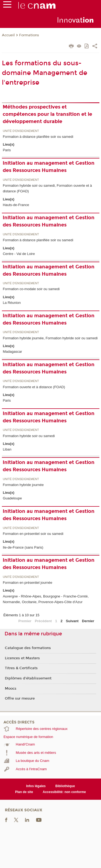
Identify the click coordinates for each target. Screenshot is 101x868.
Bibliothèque (65, 786)
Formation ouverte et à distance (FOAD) (34, 387)
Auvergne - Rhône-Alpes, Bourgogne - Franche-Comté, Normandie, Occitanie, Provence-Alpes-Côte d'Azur (46, 599)
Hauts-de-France (16, 205)
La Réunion (12, 303)
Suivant (72, 621)
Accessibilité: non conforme (65, 792)
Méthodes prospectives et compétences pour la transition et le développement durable (47, 114)
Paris (7, 150)
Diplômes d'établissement (28, 678)
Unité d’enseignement (21, 131)
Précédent (43, 621)
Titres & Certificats (21, 668)
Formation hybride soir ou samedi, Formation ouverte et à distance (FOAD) (47, 188)
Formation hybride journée (23, 485)
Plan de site (24, 792)
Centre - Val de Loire (19, 254)
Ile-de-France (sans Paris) (23, 547)
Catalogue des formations (28, 648)
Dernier (88, 621)
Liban (7, 449)
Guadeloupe (12, 498)
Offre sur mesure (20, 698)
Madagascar (12, 352)
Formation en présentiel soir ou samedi (33, 534)
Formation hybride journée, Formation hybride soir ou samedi (50, 338)
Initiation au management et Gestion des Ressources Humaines (49, 167)
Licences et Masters (22, 658)
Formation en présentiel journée (27, 583)
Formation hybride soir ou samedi (29, 436)
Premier (25, 621)
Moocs (11, 689)
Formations (29, 35)
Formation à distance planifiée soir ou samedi (38, 137)
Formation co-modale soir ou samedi (31, 289)
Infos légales (36, 786)
